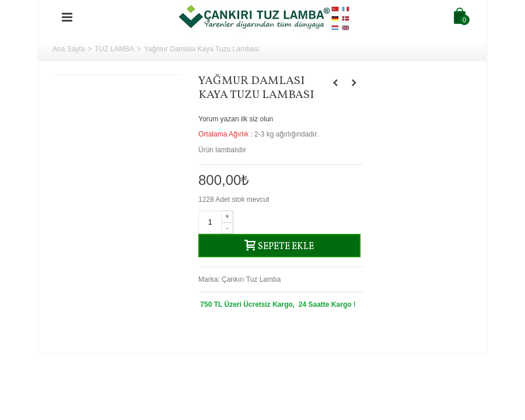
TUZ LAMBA (114, 49)
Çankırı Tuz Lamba (251, 279)
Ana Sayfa (69, 49)
